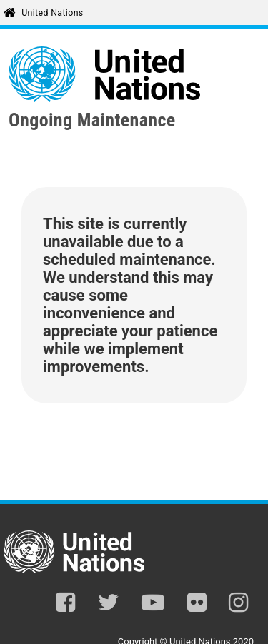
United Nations (52, 13)
